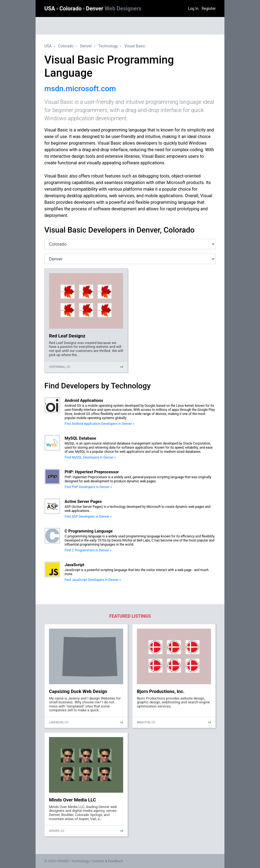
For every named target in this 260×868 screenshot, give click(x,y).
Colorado (71, 8)
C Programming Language (89, 531)
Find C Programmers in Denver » (88, 550)
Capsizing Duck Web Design (78, 691)
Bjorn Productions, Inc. (161, 691)
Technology (108, 46)
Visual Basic (135, 46)
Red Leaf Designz (67, 336)
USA (50, 8)
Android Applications (84, 400)
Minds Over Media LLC (73, 800)
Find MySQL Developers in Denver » (90, 457)
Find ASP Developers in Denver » (88, 517)
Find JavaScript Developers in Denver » (93, 580)
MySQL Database (80, 438)
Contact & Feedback (108, 861)
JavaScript (74, 565)
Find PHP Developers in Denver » (88, 487)
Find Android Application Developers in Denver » (99, 424)
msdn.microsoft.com (80, 89)
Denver (114, 8)
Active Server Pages (83, 502)
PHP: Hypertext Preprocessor (92, 472)
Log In (193, 8)
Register (209, 8)
